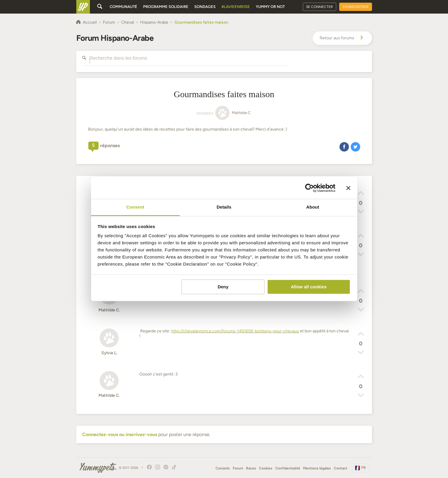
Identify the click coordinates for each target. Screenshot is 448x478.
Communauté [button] (123, 7)
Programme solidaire (166, 7)
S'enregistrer (356, 7)
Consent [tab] (135, 207)
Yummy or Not (270, 7)
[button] (344, 147)
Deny (223, 287)
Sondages (205, 7)
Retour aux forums (342, 38)
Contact (341, 468)
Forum (238, 468)
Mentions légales (317, 468)
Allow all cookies (309, 287)
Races (251, 468)
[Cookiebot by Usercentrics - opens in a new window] (309, 188)
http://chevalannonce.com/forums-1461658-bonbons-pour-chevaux (235, 331)
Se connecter (320, 7)
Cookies (266, 468)
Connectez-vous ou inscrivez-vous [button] (120, 434)
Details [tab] (224, 207)
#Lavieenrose (236, 7)
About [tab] (313, 207)
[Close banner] (348, 188)
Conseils (223, 468)
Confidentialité (288, 468)
